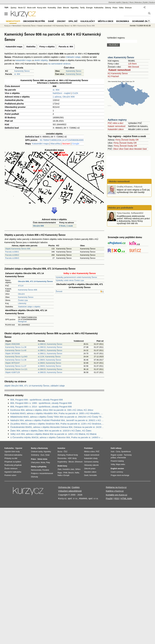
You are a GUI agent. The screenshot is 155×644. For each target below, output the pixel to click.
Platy (48, 463)
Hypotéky (75, 8)
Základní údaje (73, 57)
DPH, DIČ (73, 21)
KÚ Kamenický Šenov (118, 73)
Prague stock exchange (120, 475)
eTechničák (121, 458)
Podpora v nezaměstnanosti (42, 473)
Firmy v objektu (47, 47)
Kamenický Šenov (22, 71)
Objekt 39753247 (12, 363)
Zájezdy (125, 2)
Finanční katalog (117, 461)
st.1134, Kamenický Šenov (49, 357)
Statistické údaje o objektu (29, 307)
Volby (113, 464)
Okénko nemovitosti (119, 181)
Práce (115, 8)
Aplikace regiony (117, 120)
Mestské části (140, 149)
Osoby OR (134, 140)
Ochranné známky (143, 21)
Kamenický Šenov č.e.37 (16, 366)
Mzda (43, 463)
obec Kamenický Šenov (121, 57)
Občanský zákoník (91, 465)
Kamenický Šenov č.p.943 (16, 357)
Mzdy (75, 458)
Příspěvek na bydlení (13, 462)
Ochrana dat (64, 487)
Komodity (52, 8)
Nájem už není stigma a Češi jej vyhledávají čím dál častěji (133, 191)
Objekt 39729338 (12, 353)
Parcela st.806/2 (12, 255)
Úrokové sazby (37, 452)
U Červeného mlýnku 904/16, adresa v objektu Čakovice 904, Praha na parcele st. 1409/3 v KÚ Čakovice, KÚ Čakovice (57, 437)
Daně (51, 21)
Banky (34, 448)
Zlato (60, 8)
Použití (109, 498)
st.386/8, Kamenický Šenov (50, 363)
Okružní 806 (38, 226)
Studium (152, 2)
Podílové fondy (72, 455)
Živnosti (59, 291)
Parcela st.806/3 (12, 258)
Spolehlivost (126, 452)
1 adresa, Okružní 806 (64, 97)
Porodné (46, 470)
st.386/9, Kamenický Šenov (50, 360)
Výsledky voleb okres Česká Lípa (70, 280)
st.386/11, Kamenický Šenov (50, 350)
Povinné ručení (10, 475)
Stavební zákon (90, 472)
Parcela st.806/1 (12, 252)
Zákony (108, 8)
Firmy (118, 140)
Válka (121, 8)
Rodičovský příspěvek (13, 465)
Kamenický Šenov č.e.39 (16, 347)
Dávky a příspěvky (39, 467)
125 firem (132, 64)
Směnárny (35, 455)
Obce (116, 149)
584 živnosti (133, 67)
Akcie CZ (22, 8)
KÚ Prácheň (113, 76)
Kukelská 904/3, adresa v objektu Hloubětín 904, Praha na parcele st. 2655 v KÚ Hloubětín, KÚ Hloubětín (57, 413)
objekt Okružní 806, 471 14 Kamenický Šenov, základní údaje (35, 386)
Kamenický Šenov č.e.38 (16, 360)
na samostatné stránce (59, 64)
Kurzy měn (42, 8)
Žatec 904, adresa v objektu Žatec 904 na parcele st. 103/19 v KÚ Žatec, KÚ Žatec (51, 431)
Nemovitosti (17, 26)
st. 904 (17, 74)
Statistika (31, 47)
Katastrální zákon (116, 129)
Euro (42, 455)
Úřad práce (35, 463)
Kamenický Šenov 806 (28, 290)
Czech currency (117, 472)
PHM (65, 473)
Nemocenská (36, 470)
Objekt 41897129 (12, 372)
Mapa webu (120, 464)
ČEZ (66, 452)
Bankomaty (43, 448)
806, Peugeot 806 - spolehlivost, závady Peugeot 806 (37, 400)
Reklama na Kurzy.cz (116, 487)
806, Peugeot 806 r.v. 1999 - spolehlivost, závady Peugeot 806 (41, 403)
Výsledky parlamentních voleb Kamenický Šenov (76, 277)
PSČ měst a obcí (116, 123)
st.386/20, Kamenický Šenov (50, 369)
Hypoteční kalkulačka (13, 472)
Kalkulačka (99, 8)
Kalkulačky (88, 21)
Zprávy (14, 8)
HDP (70, 458)
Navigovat (22, 321)
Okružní (21, 294)
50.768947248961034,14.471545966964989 (62, 140)
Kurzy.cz (7, 26)
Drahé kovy (62, 466)
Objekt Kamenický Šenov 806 (18, 249)
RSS (117, 498)
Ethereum (79, 462)
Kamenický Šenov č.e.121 (16, 369)
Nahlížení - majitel (62, 93)
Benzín (71, 473)
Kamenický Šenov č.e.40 (16, 350)
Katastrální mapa (14, 47)
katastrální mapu (24, 60)
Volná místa (42, 459)
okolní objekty (41, 60)
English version (117, 469)
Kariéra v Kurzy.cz (115, 491)
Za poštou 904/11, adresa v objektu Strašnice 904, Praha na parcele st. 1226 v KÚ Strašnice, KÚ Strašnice (57, 424)
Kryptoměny (62, 462)
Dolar (47, 455)
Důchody (34, 477)
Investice (61, 448)
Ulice (121, 149)
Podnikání (88, 448)
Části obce (129, 149)
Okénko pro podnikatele (121, 208)
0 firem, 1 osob (66, 226)
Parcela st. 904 (66, 47)
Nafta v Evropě (63, 475)
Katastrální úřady (91, 458)
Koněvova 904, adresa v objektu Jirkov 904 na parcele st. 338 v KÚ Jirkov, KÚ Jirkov (52, 410)
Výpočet (19, 448)
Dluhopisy (61, 455)
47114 (21, 286)
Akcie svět (31, 8)
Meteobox (138, 2)
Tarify (82, 8)
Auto (113, 452)
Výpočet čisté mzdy (12, 452)
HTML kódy (126, 498)
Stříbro (78, 469)
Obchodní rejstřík (115, 2)
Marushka (56, 144)
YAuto (131, 2)
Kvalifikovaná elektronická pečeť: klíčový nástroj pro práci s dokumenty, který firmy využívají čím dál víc (133, 220)
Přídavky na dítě (11, 458)
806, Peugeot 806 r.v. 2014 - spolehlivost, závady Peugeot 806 (41, 407)
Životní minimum (11, 469)
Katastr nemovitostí (119, 70)
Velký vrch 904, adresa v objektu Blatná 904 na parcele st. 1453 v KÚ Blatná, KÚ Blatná (53, 434)
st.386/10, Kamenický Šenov (50, 344)
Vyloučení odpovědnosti (70, 491)
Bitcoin (66, 8)
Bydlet (145, 2)
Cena (118, 452)
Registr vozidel (117, 455)
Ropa (60, 473)
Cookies (76, 487)
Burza (60, 452)
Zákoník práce (90, 469)
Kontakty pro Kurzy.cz (117, 495)
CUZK (75, 93)
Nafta (77, 473)
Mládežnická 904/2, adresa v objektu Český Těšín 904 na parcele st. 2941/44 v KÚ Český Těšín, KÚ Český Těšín (57, 417)
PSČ (98, 452)
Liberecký (22, 303)
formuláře (93, 475)
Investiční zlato (68, 469)
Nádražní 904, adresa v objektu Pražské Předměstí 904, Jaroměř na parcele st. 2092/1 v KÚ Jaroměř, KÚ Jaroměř (57, 420)
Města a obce (106, 21)
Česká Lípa (23, 300)
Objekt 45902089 (12, 344)
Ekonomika (123, 21)
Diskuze (128, 8)
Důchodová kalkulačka (13, 455)
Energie (89, 8)
